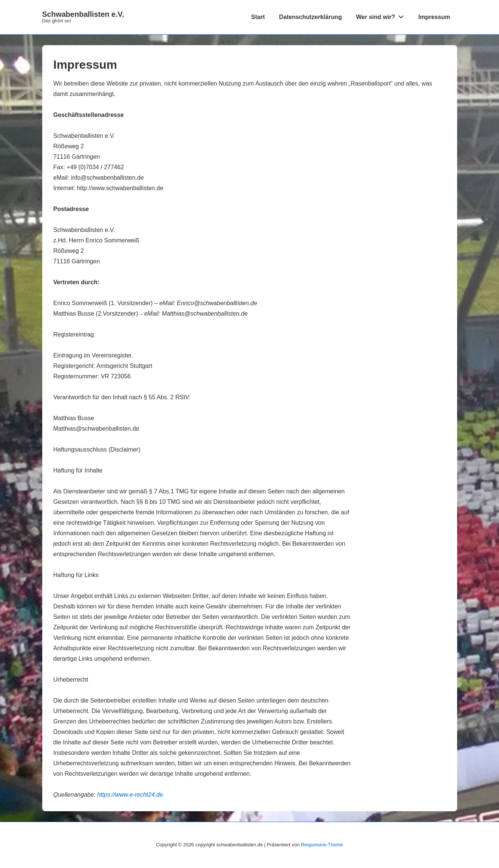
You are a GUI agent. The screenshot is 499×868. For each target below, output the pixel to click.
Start (258, 17)
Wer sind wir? (382, 15)
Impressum (434, 17)
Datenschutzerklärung (310, 17)
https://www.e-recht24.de (130, 795)
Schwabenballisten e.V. (83, 14)
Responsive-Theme (322, 845)
